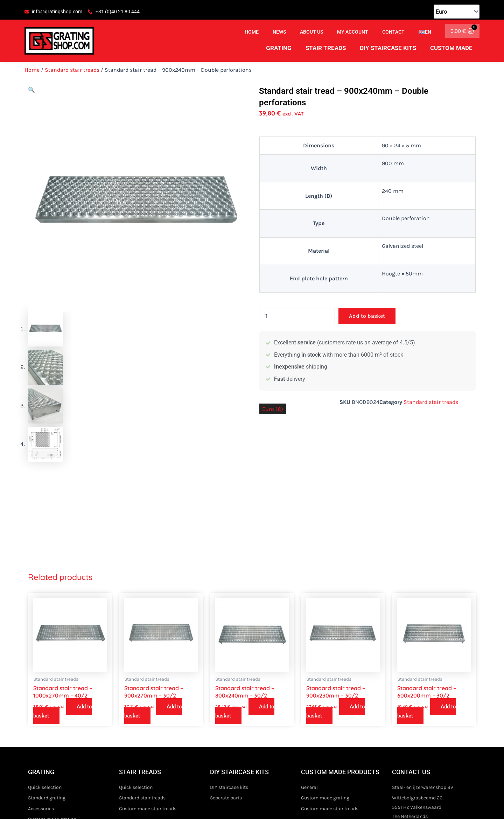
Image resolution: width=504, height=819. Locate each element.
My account (353, 32)
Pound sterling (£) (313, 409)
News (279, 32)
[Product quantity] (297, 316)
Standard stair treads (72, 70)
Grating (279, 48)
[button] (31, 90)
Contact (393, 32)
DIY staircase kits (388, 48)
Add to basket (367, 316)
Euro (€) (273, 409)
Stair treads (326, 48)
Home (252, 32)
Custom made (451, 48)
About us (311, 32)
